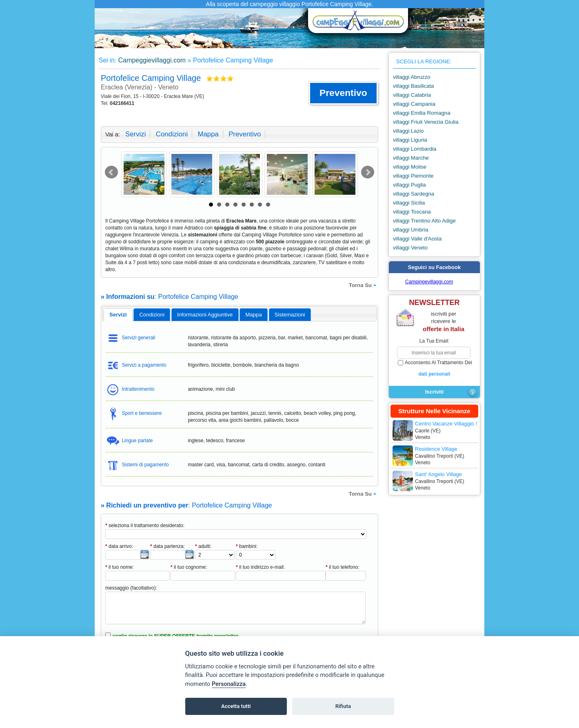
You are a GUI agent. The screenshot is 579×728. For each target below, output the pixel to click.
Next (368, 172)
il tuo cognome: (189, 567)
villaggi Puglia (409, 185)
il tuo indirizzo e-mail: (260, 567)
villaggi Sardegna (414, 194)
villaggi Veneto (410, 248)
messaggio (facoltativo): (131, 588)
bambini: (247, 546)
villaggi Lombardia (415, 149)
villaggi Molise (410, 167)
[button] (343, 93)
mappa (208, 134)
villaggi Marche (411, 158)
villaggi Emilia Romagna (422, 113)
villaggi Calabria (412, 95)
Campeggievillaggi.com (152, 60)
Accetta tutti (236, 706)
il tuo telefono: (343, 567)
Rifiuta (343, 706)
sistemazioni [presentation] (290, 315)
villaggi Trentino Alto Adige (424, 221)
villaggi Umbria (410, 230)
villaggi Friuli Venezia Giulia (426, 122)
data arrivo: (119, 546)
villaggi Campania (414, 104)
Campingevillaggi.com (429, 282)
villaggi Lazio (408, 131)
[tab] (118, 315)
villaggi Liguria (410, 140)
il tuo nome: (120, 567)
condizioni (172, 134)
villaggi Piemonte (413, 176)
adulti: (203, 546)
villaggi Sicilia (409, 203)
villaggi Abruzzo (412, 77)
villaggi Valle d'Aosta (417, 239)
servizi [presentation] (118, 315)
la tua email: (434, 341)
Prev (111, 172)
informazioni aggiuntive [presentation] (205, 315)
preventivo (245, 134)
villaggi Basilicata (413, 86)
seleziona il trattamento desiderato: (145, 525)
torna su (364, 285)
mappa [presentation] (253, 315)
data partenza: (167, 546)
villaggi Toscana (412, 212)
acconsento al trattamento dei (434, 369)
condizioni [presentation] (152, 315)
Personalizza (229, 684)
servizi (135, 134)
